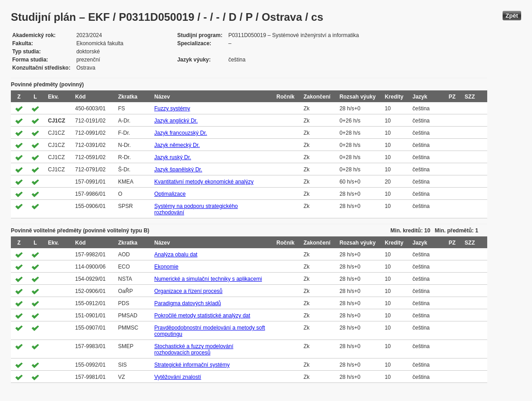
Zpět (512, 16)
